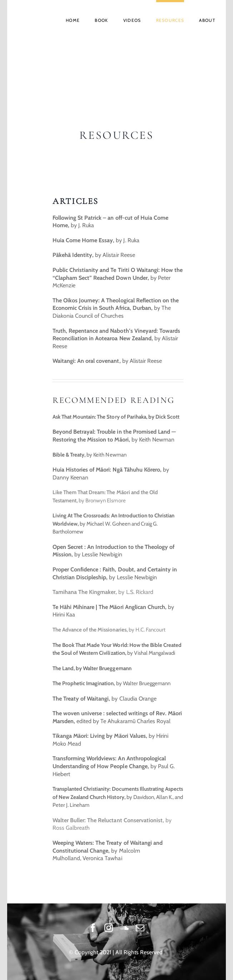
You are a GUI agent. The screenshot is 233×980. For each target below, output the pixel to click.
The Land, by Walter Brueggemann (92, 668)
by (108, 361)
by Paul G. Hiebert (114, 766)
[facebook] (93, 928)
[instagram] (109, 928)
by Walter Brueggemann (111, 683)
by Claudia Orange (105, 699)
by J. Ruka (96, 240)
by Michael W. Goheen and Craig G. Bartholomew (113, 524)
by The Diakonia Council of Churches (116, 308)
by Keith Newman (90, 455)
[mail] (140, 928)
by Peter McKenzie (118, 278)
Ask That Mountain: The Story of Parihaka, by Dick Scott (116, 417)
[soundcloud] (124, 928)
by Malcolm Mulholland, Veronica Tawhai (108, 850)
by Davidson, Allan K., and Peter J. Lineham (118, 797)
